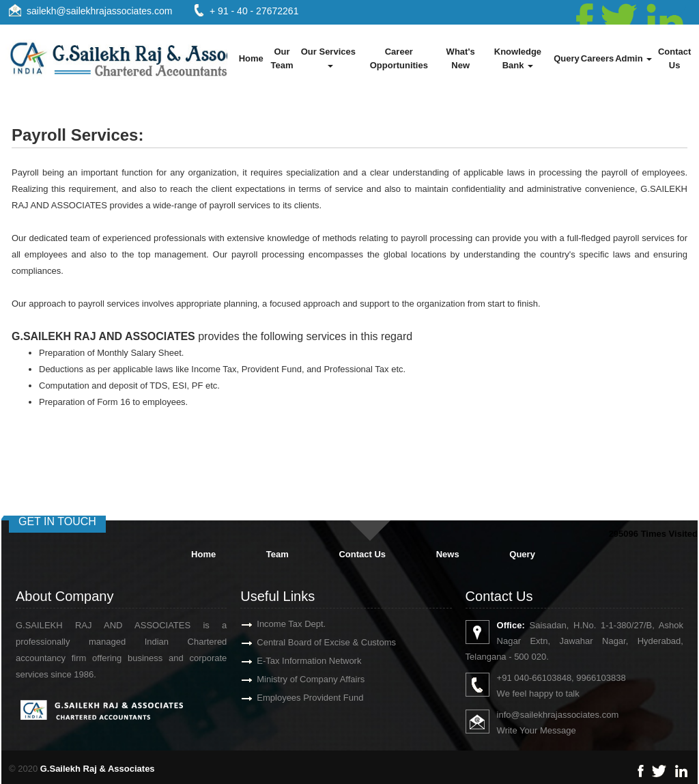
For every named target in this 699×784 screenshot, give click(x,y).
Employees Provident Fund (294, 698)
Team (277, 554)
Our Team (282, 58)
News (448, 554)
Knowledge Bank (518, 58)
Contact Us (674, 58)
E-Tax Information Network (293, 661)
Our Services (330, 57)
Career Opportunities (399, 58)
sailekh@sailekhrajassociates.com (99, 11)
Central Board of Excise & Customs (311, 642)
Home (251, 58)
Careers (597, 58)
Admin (633, 58)
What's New (461, 58)
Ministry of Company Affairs (295, 679)
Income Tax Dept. (275, 624)
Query (567, 58)
